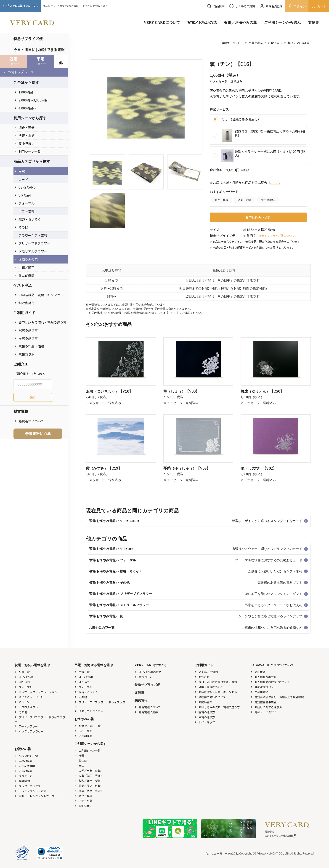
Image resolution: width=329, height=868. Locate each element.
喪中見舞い (24, 144)
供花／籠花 (24, 267)
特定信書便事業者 (263, 702)
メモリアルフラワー (31, 251)
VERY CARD (25, 187)
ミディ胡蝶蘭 (25, 766)
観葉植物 (22, 781)
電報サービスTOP (232, 43)
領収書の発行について (210, 697)
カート (319, 6)
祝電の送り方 (26, 330)
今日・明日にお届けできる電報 (39, 50)
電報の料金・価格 (29, 346)
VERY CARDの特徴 (148, 672)
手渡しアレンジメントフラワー (36, 796)
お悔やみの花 (26, 259)
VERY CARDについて (162, 23)
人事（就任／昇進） (89, 776)
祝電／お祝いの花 (202, 23)
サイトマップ (205, 722)
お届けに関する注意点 (266, 707)
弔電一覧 (82, 672)
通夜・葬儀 (24, 128)
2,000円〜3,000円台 (31, 100)
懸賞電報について (29, 421)
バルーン (22, 702)
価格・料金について (209, 687)
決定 (33, 397)
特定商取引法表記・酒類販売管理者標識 (277, 697)
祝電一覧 (22, 672)
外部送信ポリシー (263, 687)
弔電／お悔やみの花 (240, 23)
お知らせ (202, 677)
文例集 (313, 23)
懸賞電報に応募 (38, 434)
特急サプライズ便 (28, 39)
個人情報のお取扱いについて (270, 682)
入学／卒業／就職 (88, 771)
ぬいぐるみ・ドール (29, 697)
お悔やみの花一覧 (88, 726)
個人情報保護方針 (263, 677)
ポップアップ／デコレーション (36, 692)
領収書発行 (24, 303)
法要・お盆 (24, 136)
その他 (21, 227)
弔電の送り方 (26, 338)
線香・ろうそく (28, 219)
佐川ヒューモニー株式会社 (280, 836)
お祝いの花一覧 (26, 756)
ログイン (297, 6)
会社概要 (258, 672)
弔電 (20, 171)
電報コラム (24, 354)
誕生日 (81, 760)
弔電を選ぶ (256, 43)
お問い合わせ (205, 702)
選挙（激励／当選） (89, 791)
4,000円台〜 (25, 108)
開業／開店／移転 (88, 786)
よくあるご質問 (206, 672)
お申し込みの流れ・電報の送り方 (40, 322)
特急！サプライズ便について (277, 236)
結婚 (79, 755)
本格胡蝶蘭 (24, 761)
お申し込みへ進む (258, 217)
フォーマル (24, 203)
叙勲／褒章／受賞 (88, 781)
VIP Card (23, 195)
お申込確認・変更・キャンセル (39, 295)
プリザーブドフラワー (32, 243)
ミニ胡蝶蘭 (24, 275)
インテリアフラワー (29, 731)
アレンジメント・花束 (30, 791)
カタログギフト (26, 707)
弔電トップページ (18, 72)
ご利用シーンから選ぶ (282, 23)
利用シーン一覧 (28, 152)
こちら (275, 183)
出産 (79, 765)
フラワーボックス (28, 786)
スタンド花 (24, 776)
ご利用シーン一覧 (87, 750)
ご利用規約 (259, 692)
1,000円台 (24, 92)
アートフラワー (26, 726)
